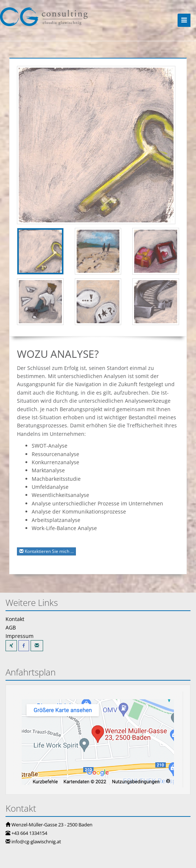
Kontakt (15, 619)
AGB (11, 627)
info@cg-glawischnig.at (36, 841)
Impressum (20, 636)
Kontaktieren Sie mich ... (46, 551)
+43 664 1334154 (29, 833)
